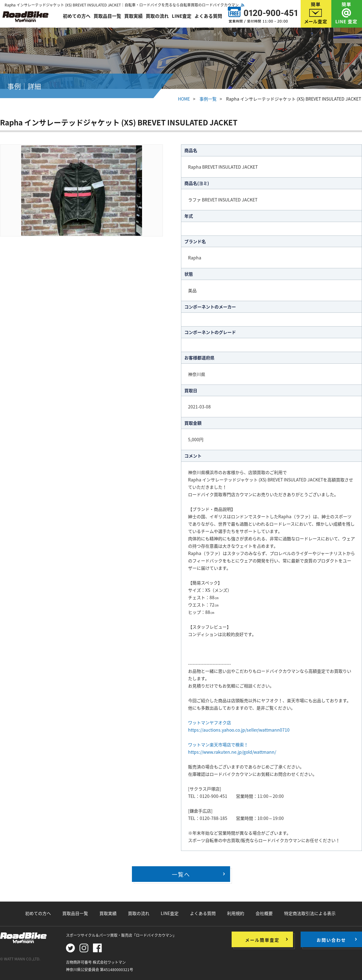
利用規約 (236, 913)
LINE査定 (182, 16)
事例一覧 (208, 99)
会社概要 (264, 913)
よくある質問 (208, 16)
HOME (184, 99)
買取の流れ (157, 16)
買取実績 (133, 16)
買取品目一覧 (107, 16)
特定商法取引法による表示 (310, 913)
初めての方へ (77, 16)
